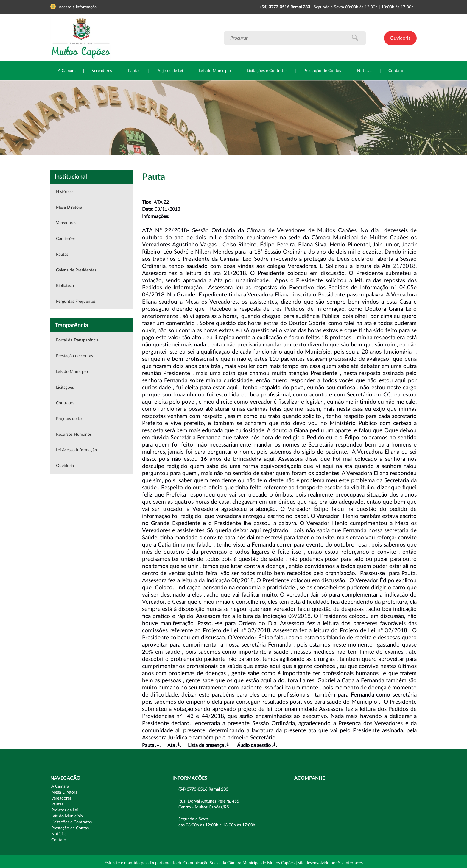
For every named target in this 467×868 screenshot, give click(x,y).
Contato (396, 71)
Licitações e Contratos (267, 71)
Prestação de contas (74, 356)
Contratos (65, 403)
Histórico (64, 192)
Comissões (66, 239)
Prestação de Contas (322, 71)
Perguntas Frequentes (76, 302)
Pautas (134, 71)
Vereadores (102, 71)
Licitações (65, 388)
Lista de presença (209, 745)
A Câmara (67, 71)
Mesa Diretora (69, 207)
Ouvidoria (400, 38)
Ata (174, 745)
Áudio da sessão (257, 745)
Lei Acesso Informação (77, 450)
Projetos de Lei (170, 71)
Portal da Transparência (77, 340)
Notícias (365, 71)
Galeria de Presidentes (76, 270)
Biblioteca (65, 286)
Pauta (151, 745)
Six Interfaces (350, 863)
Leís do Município (215, 71)
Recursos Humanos (74, 435)
